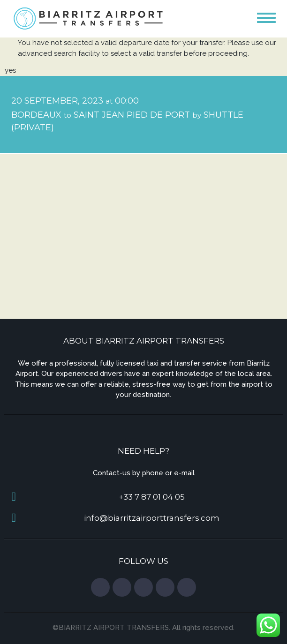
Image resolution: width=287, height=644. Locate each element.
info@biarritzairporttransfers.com (152, 518)
